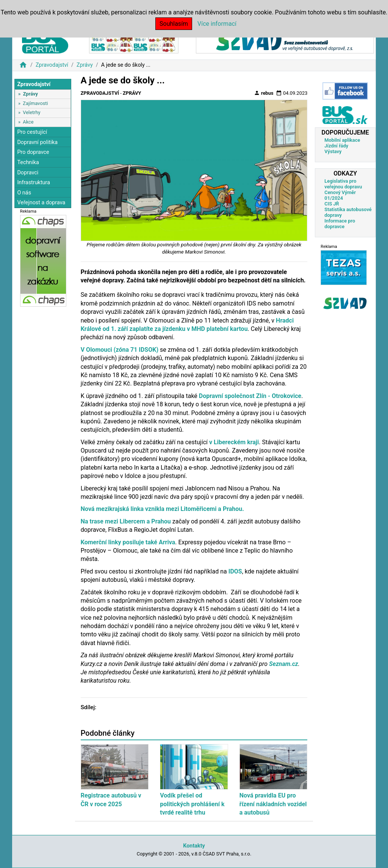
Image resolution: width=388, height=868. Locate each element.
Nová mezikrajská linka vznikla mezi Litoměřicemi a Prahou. (162, 509)
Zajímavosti (35, 103)
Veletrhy (31, 112)
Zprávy (85, 65)
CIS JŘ (332, 204)
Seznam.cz (283, 664)
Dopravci (28, 173)
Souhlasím (174, 24)
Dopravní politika (37, 142)
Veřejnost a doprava (41, 203)
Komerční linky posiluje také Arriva (128, 542)
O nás (24, 193)
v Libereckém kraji (234, 442)
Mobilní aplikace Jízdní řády (342, 143)
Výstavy (333, 151)
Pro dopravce (33, 152)
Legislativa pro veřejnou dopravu (343, 184)
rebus (264, 93)
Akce (28, 122)
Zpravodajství (52, 65)
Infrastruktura (34, 183)
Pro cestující (32, 132)
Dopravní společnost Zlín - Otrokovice (249, 396)
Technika (28, 162)
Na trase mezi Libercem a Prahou (126, 521)
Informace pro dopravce (340, 224)
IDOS (235, 571)
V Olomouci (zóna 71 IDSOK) (120, 350)
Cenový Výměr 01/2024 (340, 195)
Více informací (217, 24)
